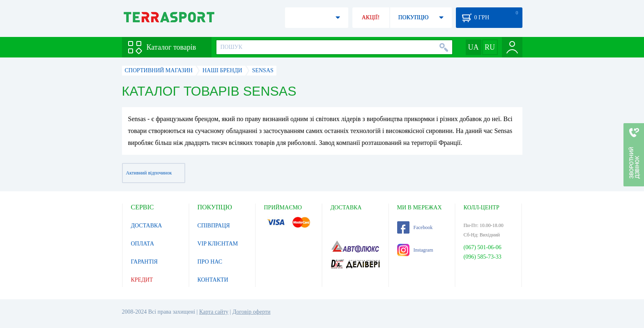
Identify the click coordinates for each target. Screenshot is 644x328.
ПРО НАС (210, 262)
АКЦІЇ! (371, 17)
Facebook (415, 227)
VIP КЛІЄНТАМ (218, 244)
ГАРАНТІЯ (144, 262)
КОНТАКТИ (213, 280)
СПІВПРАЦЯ (214, 226)
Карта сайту (214, 312)
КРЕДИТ (142, 280)
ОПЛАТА (143, 244)
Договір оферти (252, 312)
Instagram (415, 250)
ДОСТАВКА (147, 226)
